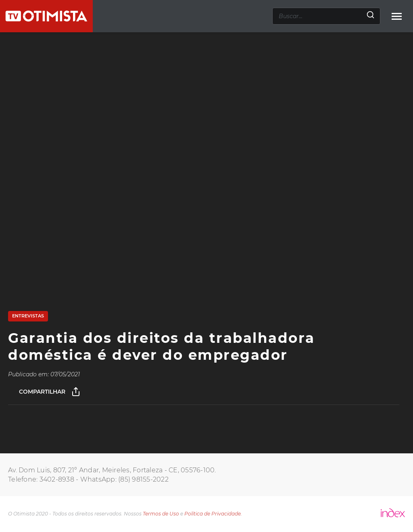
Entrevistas (28, 316)
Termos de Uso (161, 514)
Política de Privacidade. (213, 514)
